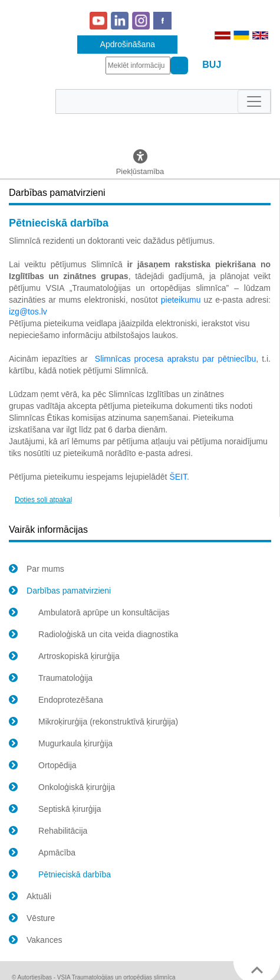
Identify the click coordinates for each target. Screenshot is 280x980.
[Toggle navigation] (254, 101)
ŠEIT (178, 477)
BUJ (212, 65)
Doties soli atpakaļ (43, 500)
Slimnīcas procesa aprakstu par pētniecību (175, 359)
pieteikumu (181, 300)
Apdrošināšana (128, 44)
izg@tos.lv (28, 312)
